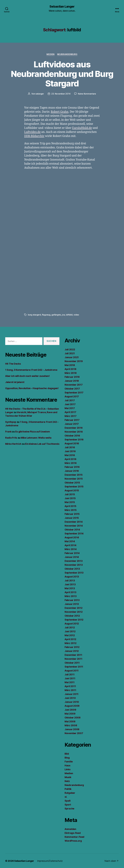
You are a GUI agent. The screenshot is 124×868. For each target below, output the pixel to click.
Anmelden (70, 829)
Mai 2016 (70, 455)
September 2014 (74, 533)
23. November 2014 (61, 94)
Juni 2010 (70, 698)
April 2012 (70, 639)
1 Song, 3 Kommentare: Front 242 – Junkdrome (31, 370)
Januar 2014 (72, 557)
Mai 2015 (70, 502)
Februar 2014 (72, 553)
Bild (67, 753)
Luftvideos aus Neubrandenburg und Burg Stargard (62, 74)
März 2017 (71, 416)
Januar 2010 (72, 702)
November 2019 (74, 361)
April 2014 (70, 545)
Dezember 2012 (74, 608)
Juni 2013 (70, 584)
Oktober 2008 (73, 717)
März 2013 (71, 596)
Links (68, 769)
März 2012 (71, 643)
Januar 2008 (72, 729)
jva (63, 315)
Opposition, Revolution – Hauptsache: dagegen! (32, 388)
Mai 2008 (70, 721)
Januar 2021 (72, 357)
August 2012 (72, 623)
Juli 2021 (70, 353)
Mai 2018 (70, 365)
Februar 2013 (72, 600)
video (76, 315)
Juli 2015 (70, 494)
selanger (40, 94)
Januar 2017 (72, 424)
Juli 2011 (70, 674)
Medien (50, 54)
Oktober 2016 (72, 435)
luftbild (69, 315)
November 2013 (74, 565)
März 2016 (71, 463)
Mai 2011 (70, 682)
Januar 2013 (72, 604)
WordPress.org (73, 841)
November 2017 (74, 384)
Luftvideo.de (32, 132)
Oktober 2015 (72, 482)
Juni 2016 (70, 451)
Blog (67, 757)
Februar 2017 (72, 420)
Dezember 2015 (74, 475)
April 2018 (70, 369)
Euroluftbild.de (82, 128)
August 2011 (72, 670)
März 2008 (71, 725)
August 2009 (72, 706)
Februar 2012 (72, 647)
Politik (68, 789)
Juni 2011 (70, 678)
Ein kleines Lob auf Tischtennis (42, 444)
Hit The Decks (13, 363)
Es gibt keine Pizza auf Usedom (33, 431)
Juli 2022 (70, 349)
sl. (66, 797)
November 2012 (74, 612)
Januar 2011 (72, 694)
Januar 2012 (72, 651)
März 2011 (70, 690)
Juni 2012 (70, 631)
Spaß (68, 800)
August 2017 (72, 396)
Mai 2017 (70, 408)
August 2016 (72, 443)
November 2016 (74, 431)
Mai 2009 (70, 713)
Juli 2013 (70, 580)
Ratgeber (70, 793)
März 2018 (71, 373)
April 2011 (70, 686)
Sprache (69, 808)
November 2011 (73, 659)
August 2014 (72, 537)
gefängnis (56, 315)
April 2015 (70, 506)
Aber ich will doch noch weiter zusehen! (27, 376)
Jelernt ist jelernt (15, 382)
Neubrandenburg (67, 54)
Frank (8, 431)
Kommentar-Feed (74, 837)
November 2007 (74, 733)
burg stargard (34, 315)
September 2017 (74, 392)
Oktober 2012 (72, 615)
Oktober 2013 (72, 569)
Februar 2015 (72, 514)
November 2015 (74, 478)
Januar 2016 (72, 471)
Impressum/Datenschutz (50, 861)
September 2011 (74, 666)
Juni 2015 (70, 498)
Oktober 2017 (72, 388)
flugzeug (46, 315)
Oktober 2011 (72, 662)
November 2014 (74, 525)
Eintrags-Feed (73, 833)
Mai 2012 (70, 635)
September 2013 (74, 572)
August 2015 (72, 490)
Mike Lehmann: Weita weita (36, 437)
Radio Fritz (11, 437)
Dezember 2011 (73, 655)
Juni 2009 (70, 709)
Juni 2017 (70, 404)
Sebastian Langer (62, 7)
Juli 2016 (70, 447)
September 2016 (74, 439)
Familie (69, 761)
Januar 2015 (72, 518)
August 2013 (72, 576)
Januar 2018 (72, 381)
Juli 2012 (70, 627)
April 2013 (70, 592)
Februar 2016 (72, 467)
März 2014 (71, 549)
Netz (67, 781)
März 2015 (71, 510)
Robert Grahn (60, 112)
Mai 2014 (70, 541)
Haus (67, 765)
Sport (68, 804)
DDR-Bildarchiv (34, 136)
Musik (68, 777)
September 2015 (74, 486)
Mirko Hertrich (13, 444)
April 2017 (70, 412)
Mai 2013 (70, 588)
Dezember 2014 (74, 522)
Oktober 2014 (72, 529)
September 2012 (74, 619)
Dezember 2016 (74, 428)
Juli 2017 (70, 400)
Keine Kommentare (87, 94)
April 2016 (70, 459)
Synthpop (11, 422)
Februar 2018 (72, 377)
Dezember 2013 (74, 561)
